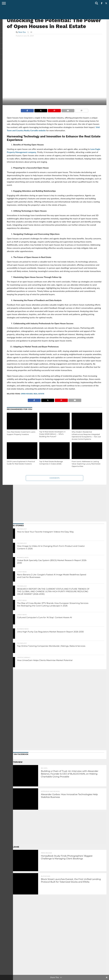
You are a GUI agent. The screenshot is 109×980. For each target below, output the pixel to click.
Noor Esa (22, 32)
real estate (39, 394)
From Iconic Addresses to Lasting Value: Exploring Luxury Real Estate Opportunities (86, 464)
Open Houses (27, 394)
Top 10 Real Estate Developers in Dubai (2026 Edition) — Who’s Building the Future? (52, 434)
